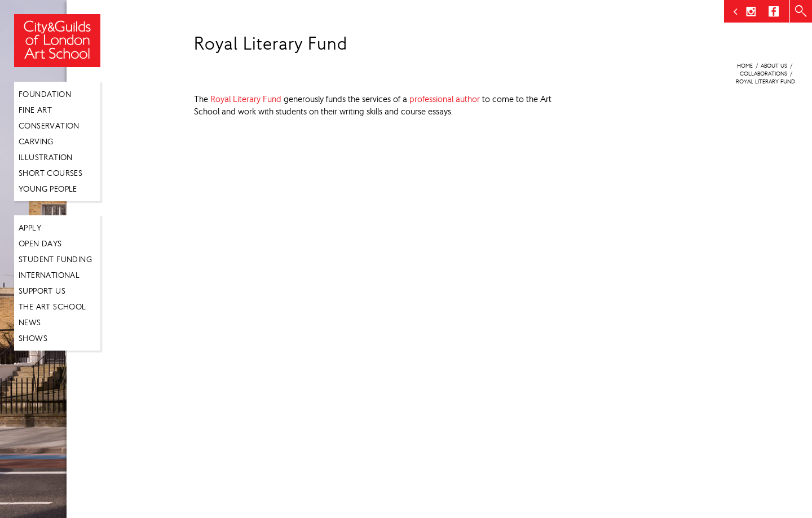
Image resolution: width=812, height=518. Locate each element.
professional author (445, 99)
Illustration (46, 157)
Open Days (40, 243)
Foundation (45, 94)
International (49, 275)
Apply (30, 228)
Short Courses (50, 173)
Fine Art (35, 110)
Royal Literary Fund (246, 99)
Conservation (49, 126)
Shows (33, 338)
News (30, 322)
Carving (36, 141)
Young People (48, 189)
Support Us (42, 291)
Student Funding (55, 259)
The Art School (52, 307)
